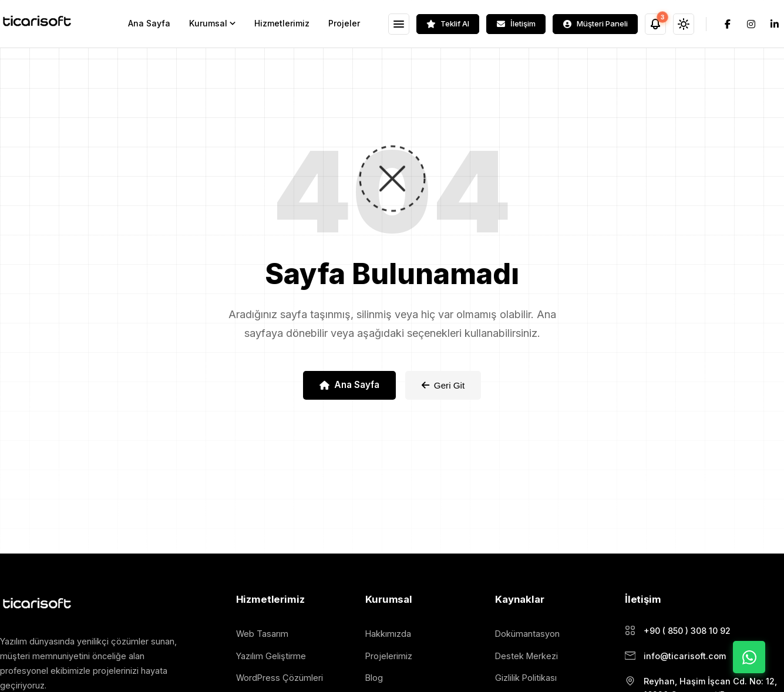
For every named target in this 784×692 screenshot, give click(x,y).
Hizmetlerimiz (282, 23)
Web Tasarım (262, 634)
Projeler (344, 23)
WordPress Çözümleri (280, 678)
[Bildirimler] (655, 24)
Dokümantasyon (527, 634)
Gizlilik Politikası (526, 678)
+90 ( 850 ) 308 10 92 (687, 631)
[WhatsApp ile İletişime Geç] (749, 657)
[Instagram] (751, 24)
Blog (374, 678)
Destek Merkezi (526, 656)
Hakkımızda (388, 634)
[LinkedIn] (775, 24)
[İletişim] (516, 24)
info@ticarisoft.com (685, 656)
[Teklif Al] (448, 24)
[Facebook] (728, 24)
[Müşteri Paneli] (595, 24)
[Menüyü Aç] (399, 24)
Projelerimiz (389, 656)
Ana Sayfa (149, 23)
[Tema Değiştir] (684, 24)
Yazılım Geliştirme (271, 656)
